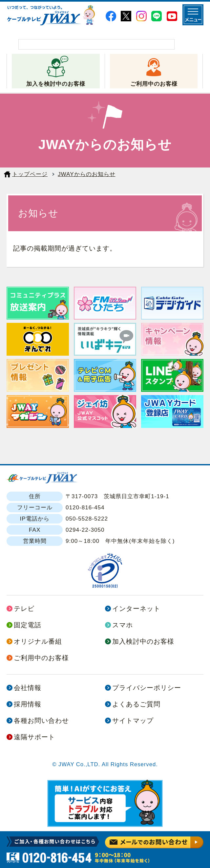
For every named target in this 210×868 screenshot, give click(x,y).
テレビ (24, 609)
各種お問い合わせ (41, 721)
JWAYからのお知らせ (87, 174)
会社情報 (28, 688)
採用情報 (28, 704)
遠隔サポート (34, 737)
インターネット (136, 609)
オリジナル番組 (38, 641)
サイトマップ (133, 721)
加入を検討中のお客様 (56, 84)
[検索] (96, 44)
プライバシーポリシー (147, 688)
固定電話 (28, 625)
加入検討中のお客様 (143, 641)
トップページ (30, 174)
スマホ (123, 625)
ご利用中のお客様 (154, 84)
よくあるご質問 (136, 704)
